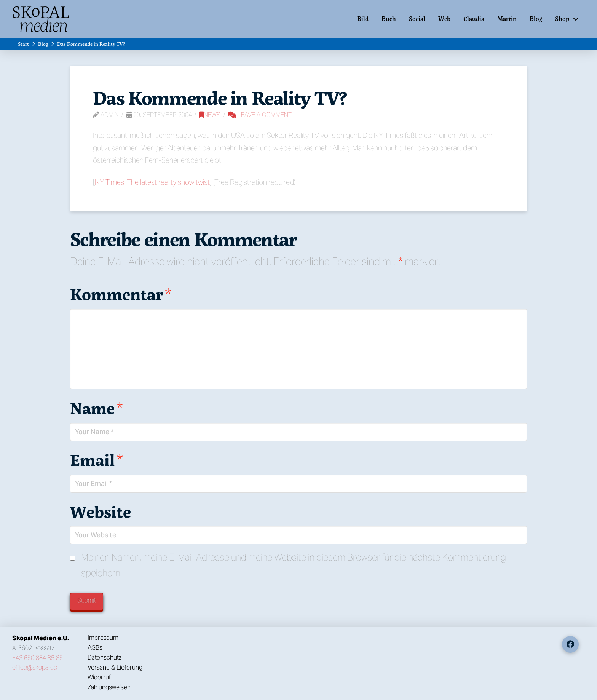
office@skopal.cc (35, 667)
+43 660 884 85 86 (38, 658)
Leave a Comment (260, 115)
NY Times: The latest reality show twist (152, 182)
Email (97, 460)
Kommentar (121, 294)
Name (97, 408)
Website (101, 511)
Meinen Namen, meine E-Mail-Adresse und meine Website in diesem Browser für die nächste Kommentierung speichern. (294, 565)
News (210, 115)
